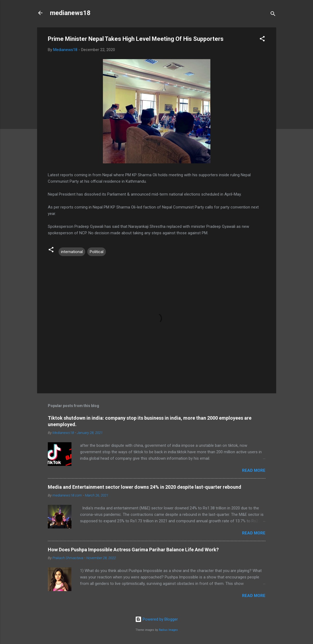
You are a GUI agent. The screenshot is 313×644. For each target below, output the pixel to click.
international (72, 252)
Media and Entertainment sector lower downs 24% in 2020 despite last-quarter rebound (145, 487)
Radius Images (168, 630)
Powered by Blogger (156, 619)
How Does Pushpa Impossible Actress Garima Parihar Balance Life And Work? (133, 550)
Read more (254, 470)
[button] (262, 40)
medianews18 (70, 13)
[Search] (273, 15)
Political (97, 252)
